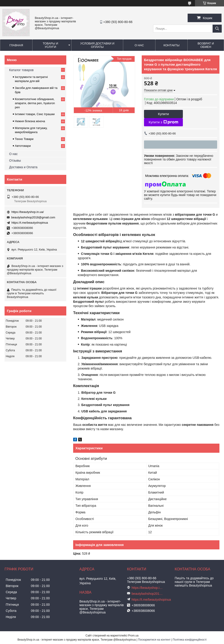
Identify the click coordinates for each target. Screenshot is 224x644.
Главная (16, 45)
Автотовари (23, 146)
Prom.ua (133, 636)
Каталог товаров (21, 70)
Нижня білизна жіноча (30, 121)
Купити (163, 114)
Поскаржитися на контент (154, 640)
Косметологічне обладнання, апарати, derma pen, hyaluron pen (35, 103)
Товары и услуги (51, 45)
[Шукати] (217, 29)
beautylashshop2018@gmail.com (33, 217)
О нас (139, 45)
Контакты (171, 45)
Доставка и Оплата (23, 167)
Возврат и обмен (206, 45)
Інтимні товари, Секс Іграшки (35, 114)
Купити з (163, 122)
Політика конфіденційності (190, 640)
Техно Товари (24, 139)
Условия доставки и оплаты (97, 45)
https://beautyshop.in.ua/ (28, 212)
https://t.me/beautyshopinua (30, 223)
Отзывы (15, 160)
